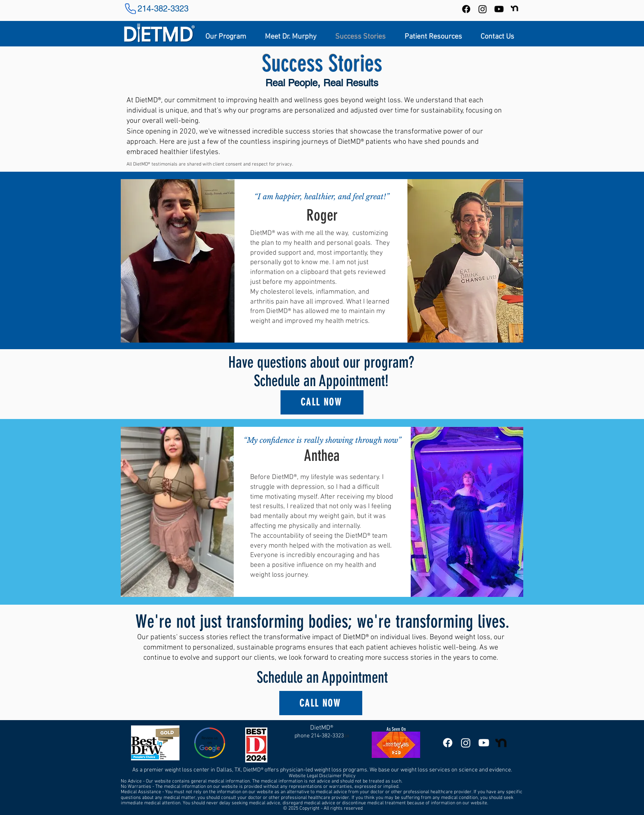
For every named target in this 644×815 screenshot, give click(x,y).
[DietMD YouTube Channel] (499, 9)
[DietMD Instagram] (466, 743)
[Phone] (130, 9)
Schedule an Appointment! (321, 381)
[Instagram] (483, 9)
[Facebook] (466, 9)
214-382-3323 (163, 9)
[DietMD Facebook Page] (448, 743)
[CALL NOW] (322, 402)
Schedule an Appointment (322, 678)
